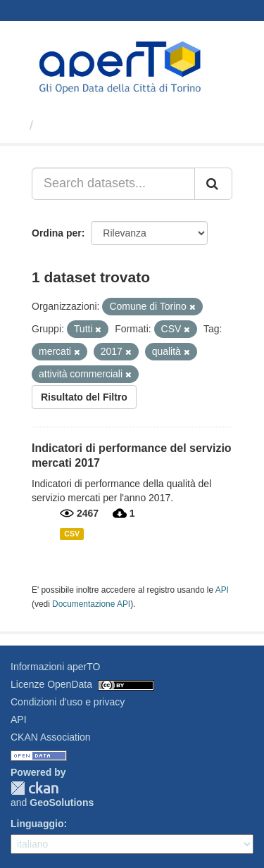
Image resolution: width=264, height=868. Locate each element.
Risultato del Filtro (84, 397)
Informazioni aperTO (55, 667)
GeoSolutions (62, 803)
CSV (72, 534)
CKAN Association (51, 737)
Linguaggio (37, 824)
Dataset (63, 125)
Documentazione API (91, 604)
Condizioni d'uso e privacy (68, 702)
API (222, 590)
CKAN (34, 788)
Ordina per (57, 233)
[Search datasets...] (113, 184)
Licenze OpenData (51, 684)
